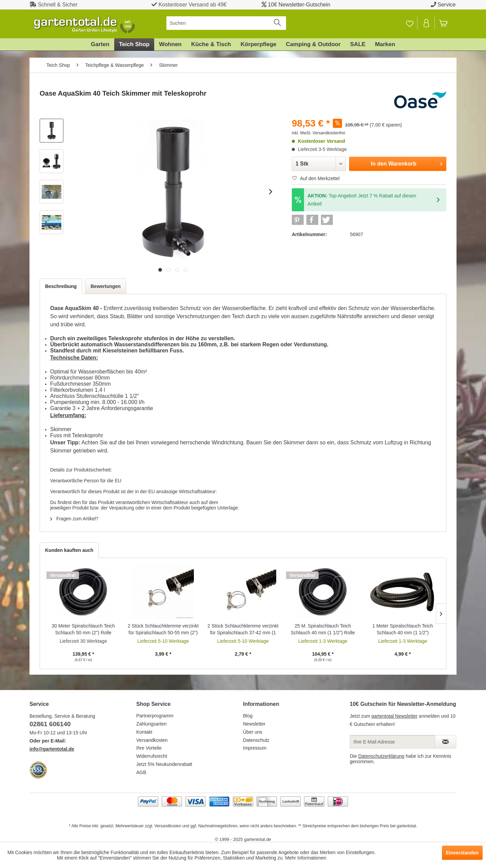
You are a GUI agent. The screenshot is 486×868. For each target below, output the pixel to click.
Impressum (255, 748)
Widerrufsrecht (152, 756)
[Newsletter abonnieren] (445, 742)
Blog (248, 716)
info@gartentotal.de (52, 749)
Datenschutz (256, 740)
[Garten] (100, 44)
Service (447, 5)
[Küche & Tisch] (211, 44)
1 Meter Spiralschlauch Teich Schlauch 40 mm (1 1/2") (403, 629)
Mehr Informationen (306, 858)
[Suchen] (226, 23)
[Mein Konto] (427, 23)
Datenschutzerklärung (381, 756)
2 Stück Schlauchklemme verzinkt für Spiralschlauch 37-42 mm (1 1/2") (243, 630)
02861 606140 (50, 724)
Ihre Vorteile (149, 748)
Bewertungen (106, 286)
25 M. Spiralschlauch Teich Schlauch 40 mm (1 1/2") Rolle (323, 629)
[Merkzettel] (410, 23)
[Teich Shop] (134, 44)
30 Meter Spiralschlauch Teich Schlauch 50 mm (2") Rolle (84, 629)
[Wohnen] (170, 44)
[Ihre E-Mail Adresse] (392, 742)
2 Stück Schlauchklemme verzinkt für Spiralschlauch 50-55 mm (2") (163, 629)
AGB (141, 772)
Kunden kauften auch (69, 550)
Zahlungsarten (151, 724)
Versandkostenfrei (329, 133)
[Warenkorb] (446, 23)
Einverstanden (462, 853)
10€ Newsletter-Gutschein (299, 5)
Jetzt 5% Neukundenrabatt (164, 764)
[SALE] (358, 44)
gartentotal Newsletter (394, 716)
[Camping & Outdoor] (313, 44)
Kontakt (144, 732)
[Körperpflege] (259, 44)
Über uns (253, 732)
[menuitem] (226, 23)
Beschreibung (61, 286)
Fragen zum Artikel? (74, 519)
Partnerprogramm (155, 716)
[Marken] (385, 44)
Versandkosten (152, 740)
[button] (298, 220)
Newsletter (254, 724)
